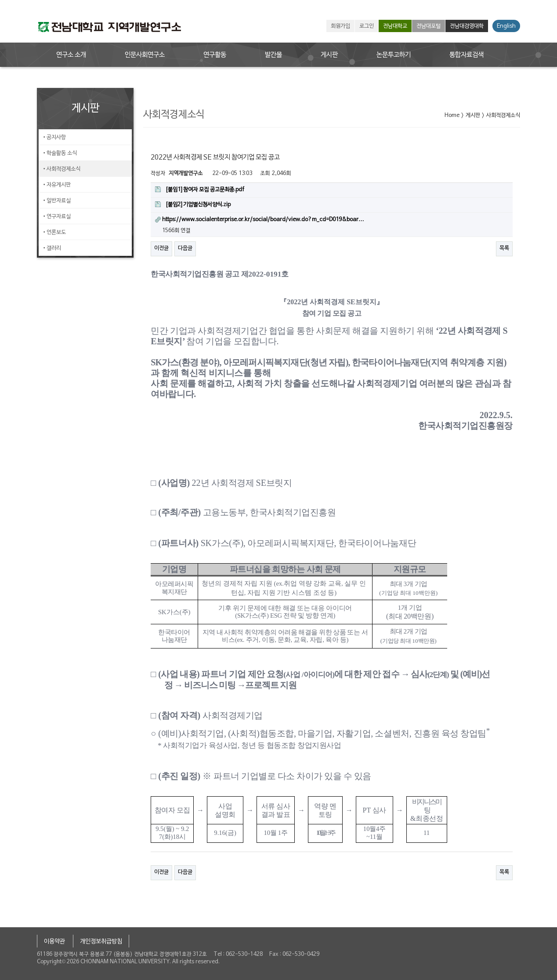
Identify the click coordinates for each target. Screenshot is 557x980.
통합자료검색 (467, 55)
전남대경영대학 (467, 26)
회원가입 (340, 26)
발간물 (273, 55)
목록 (504, 248)
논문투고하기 (394, 55)
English (506, 26)
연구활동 (215, 55)
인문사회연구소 (145, 55)
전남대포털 (429, 26)
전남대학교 (395, 26)
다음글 (185, 248)
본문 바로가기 (0, 0)
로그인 (367, 26)
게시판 (329, 55)
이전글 (161, 248)
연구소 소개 (71, 55)
